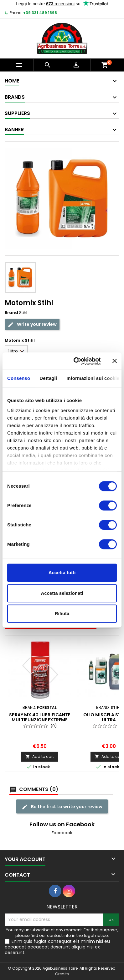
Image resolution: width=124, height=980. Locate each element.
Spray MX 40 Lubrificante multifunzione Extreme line (40, 720)
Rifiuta (62, 613)
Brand (11, 313)
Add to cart (40, 756)
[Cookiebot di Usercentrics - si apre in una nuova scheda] (76, 361)
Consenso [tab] (19, 378)
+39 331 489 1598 (40, 13)
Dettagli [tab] (48, 378)
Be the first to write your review (62, 807)
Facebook (62, 833)
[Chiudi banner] (115, 361)
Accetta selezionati (62, 593)
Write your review (32, 324)
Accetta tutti (62, 572)
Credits (62, 974)
